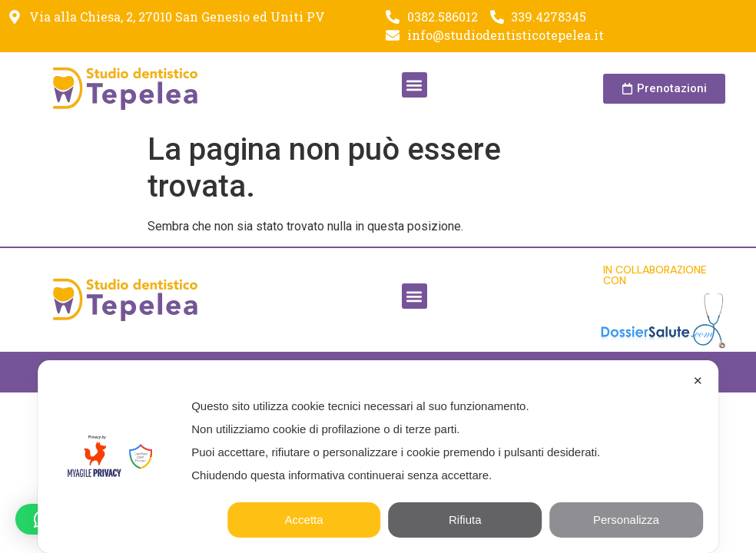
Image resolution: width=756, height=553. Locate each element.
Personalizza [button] (626, 520)
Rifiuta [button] (465, 520)
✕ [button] (698, 381)
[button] (414, 85)
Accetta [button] (304, 520)
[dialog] (378, 457)
